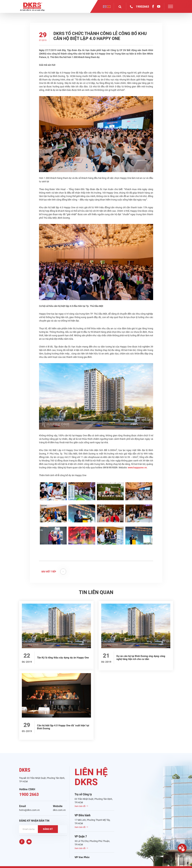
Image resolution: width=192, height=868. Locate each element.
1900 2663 (29, 794)
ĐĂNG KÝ (48, 829)
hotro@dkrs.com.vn (29, 810)
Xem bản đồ (81, 806)
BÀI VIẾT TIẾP (54, 572)
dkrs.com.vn (59, 810)
